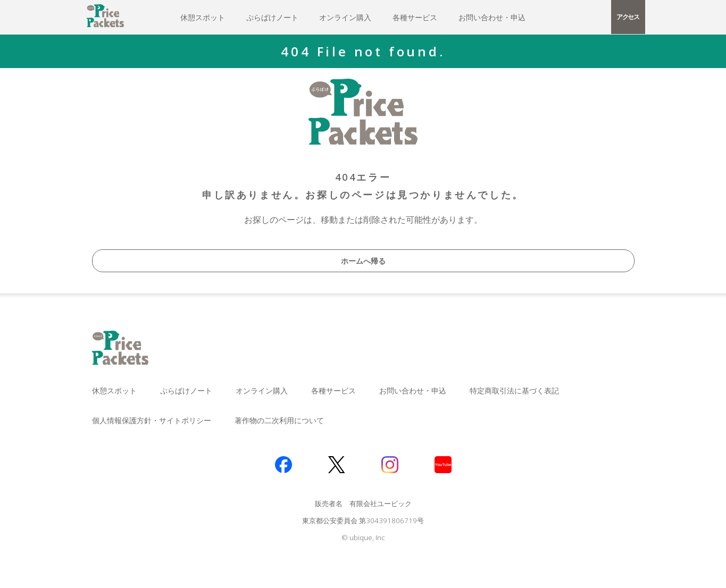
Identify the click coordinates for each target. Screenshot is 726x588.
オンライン (345, 17)
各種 (415, 17)
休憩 (203, 17)
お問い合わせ (492, 17)
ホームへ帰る (363, 261)
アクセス (628, 17)
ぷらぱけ (272, 17)
